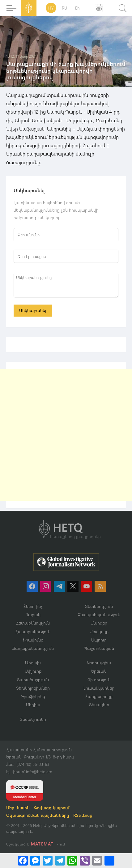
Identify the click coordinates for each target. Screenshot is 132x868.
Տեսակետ (99, 705)
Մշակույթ (99, 631)
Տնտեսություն (99, 606)
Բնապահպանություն (99, 615)
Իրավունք (33, 640)
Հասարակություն (33, 631)
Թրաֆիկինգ (33, 696)
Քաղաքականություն (33, 648)
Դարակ (33, 615)
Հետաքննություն (33, 623)
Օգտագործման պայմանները (38, 815)
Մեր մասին (18, 808)
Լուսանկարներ (99, 688)
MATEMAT (42, 844)
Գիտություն (99, 680)
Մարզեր (99, 623)
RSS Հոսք (83, 815)
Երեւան (99, 671)
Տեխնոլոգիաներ (33, 688)
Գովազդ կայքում (52, 808)
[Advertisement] (66, 435)
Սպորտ (99, 640)
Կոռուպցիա (99, 663)
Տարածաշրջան (33, 680)
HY (51, 8)
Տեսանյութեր (33, 719)
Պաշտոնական (99, 648)
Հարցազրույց (99, 696)
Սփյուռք (33, 671)
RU (64, 8)
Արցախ (33, 663)
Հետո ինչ (33, 606)
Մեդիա (33, 705)
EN (78, 8)
